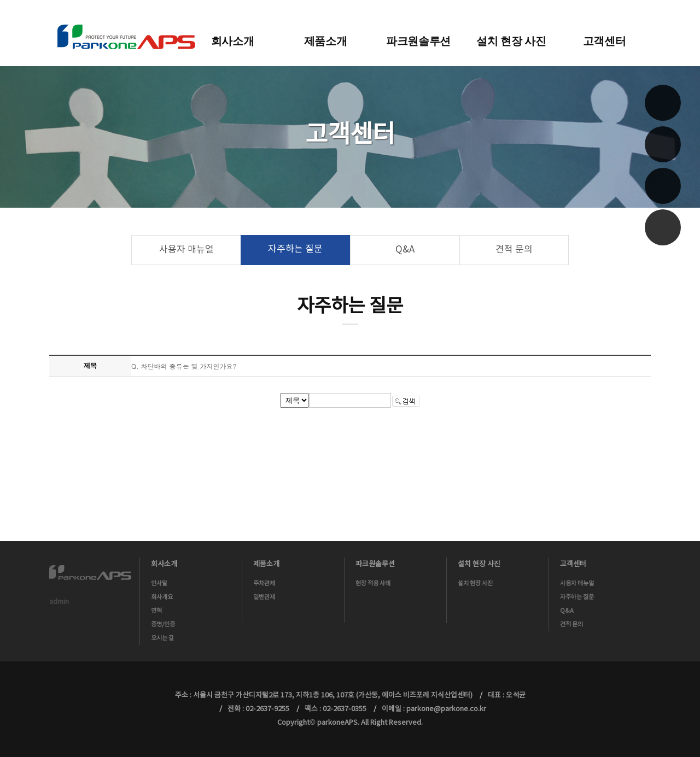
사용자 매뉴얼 (186, 250)
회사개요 (162, 597)
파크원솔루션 (418, 41)
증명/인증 (163, 624)
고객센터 (605, 41)
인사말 (159, 583)
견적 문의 (514, 250)
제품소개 (326, 41)
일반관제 (264, 597)
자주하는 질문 (295, 249)
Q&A (405, 250)
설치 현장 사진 (511, 41)
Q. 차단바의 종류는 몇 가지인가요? (184, 366)
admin (59, 602)
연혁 (156, 611)
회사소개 (233, 41)
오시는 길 (162, 638)
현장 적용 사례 (373, 583)
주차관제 (264, 583)
